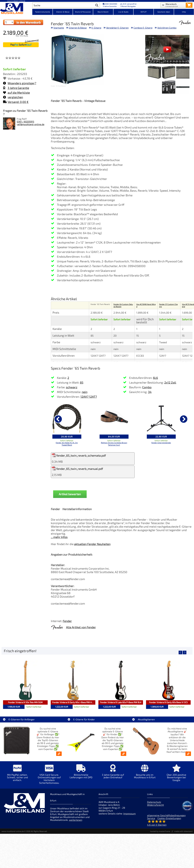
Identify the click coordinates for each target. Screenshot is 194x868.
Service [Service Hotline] (151, 818)
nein (85, 392)
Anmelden (190, 1)
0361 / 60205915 (25, 122)
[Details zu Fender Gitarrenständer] (161, 419)
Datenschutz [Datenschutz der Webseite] (154, 802)
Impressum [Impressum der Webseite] (130, 813)
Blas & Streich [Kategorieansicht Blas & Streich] (103, 12)
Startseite (59, 28)
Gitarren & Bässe (78, 28)
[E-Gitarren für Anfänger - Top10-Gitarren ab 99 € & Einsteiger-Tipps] (59, 754)
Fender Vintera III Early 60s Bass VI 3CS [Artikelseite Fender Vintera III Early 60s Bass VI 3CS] (168, 702)
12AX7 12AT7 (89, 397)
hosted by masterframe (160, 831)
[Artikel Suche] (63, 5)
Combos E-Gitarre (143, 28)
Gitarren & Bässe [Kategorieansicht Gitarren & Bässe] (63, 12)
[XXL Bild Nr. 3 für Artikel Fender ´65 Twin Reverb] (154, 73)
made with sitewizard (183, 831)
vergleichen (13, 97)
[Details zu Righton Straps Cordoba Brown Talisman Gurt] (114, 419)
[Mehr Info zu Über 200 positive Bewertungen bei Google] (177, 775)
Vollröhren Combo (167, 28)
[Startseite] (16, 9)
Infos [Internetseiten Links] (184, 12)
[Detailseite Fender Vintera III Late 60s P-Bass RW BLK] (121, 680)
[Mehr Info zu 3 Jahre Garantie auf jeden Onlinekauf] (113, 774)
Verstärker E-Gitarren (117, 28)
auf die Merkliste (16, 93)
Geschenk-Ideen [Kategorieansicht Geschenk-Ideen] (164, 12)
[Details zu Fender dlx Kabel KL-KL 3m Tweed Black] (67, 419)
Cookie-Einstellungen (169, 818)
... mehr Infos (59, 537)
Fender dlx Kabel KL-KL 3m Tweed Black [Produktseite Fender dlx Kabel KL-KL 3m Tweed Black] (67, 444)
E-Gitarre (96, 28)
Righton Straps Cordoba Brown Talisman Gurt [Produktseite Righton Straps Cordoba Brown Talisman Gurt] (114, 444)
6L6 (155, 378)
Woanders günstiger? (20, 83)
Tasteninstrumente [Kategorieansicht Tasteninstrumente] (42, 12)
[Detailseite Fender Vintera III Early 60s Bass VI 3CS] (168, 680)
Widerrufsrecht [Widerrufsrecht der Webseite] (155, 805)
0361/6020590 (110, 4)
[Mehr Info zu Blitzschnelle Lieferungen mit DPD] (81, 774)
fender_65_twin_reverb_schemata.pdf (79, 455)
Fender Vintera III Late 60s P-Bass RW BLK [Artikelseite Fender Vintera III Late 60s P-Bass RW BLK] (121, 702)
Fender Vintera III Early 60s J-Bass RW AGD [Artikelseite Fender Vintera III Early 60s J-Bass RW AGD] (73, 702)
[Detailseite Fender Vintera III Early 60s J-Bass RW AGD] (73, 680)
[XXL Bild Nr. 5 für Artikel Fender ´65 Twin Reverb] (169, 87)
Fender (67, 621)
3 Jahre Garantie (16, 88)
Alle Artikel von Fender (81, 627)
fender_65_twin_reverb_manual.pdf (77, 468)
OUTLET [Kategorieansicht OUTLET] (144, 12)
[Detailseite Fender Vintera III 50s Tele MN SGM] (25, 680)
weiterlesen (76, 820)
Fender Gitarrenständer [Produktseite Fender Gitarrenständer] (161, 443)
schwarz (72, 387)
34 (150, 392)
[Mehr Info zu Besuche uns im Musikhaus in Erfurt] (145, 774)
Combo (147, 387)
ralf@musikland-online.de (31, 124)
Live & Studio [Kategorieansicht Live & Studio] (123, 12)
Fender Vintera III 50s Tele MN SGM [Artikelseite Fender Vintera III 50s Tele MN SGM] (25, 702)
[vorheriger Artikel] (58, 419)
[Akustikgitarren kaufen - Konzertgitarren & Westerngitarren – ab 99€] (188, 754)
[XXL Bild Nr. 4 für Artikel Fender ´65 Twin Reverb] (183, 87)
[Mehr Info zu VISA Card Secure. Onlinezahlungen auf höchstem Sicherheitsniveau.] (49, 776)
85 (82, 382)
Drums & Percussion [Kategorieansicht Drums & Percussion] (83, 12)
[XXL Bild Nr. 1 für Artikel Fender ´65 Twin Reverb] (183, 73)
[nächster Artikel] (184, 419)
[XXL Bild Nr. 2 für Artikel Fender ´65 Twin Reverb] (169, 73)
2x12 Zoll (170, 382)
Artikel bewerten (70, 494)
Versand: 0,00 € (16, 102)
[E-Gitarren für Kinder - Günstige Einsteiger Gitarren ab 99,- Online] (123, 754)
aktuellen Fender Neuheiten (92, 544)
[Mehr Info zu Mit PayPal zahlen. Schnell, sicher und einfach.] (17, 775)
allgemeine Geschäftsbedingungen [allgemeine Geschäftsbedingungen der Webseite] (166, 815)
